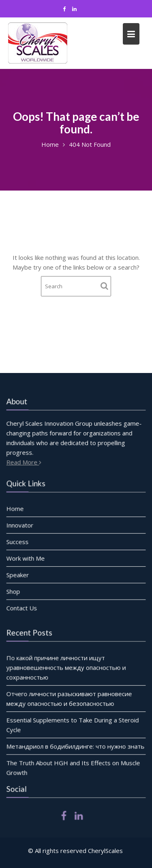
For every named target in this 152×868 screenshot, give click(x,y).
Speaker (18, 574)
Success (18, 542)
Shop (14, 591)
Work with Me (26, 558)
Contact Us (22, 607)
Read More (25, 462)
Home (16, 509)
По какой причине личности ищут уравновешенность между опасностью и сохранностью (66, 668)
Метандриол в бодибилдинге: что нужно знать (75, 746)
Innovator (20, 525)
